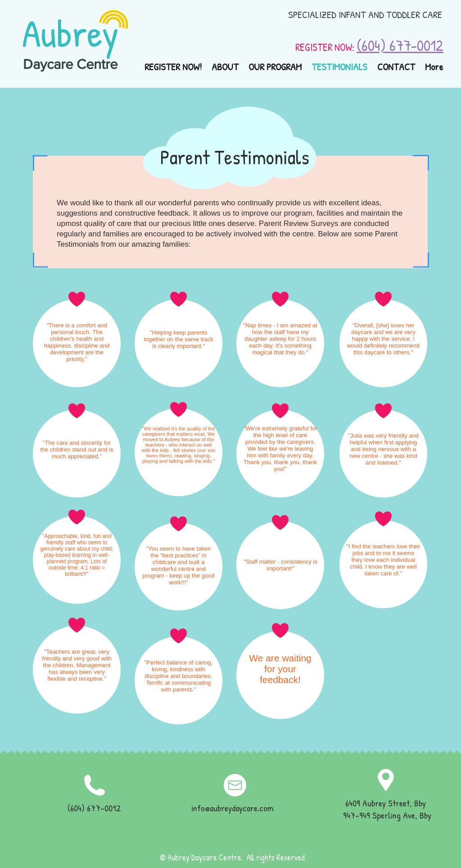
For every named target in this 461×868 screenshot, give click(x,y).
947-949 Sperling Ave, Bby (387, 815)
